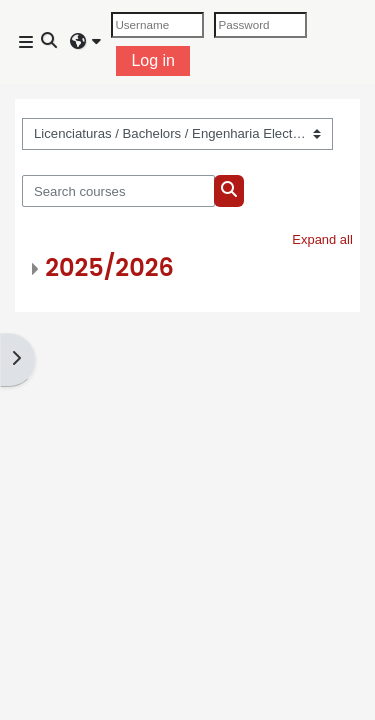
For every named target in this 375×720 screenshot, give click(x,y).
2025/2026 (109, 267)
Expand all (322, 239)
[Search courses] (118, 191)
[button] (50, 42)
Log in (153, 60)
